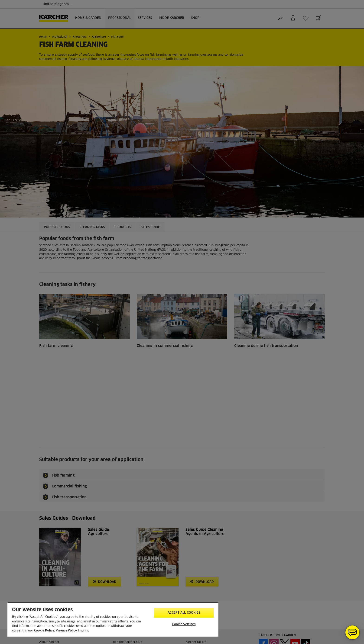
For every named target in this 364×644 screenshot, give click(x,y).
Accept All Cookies (184, 613)
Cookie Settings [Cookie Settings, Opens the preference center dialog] (184, 624)
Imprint (83, 631)
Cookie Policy (44, 631)
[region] (113, 619)
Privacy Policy (66, 631)
